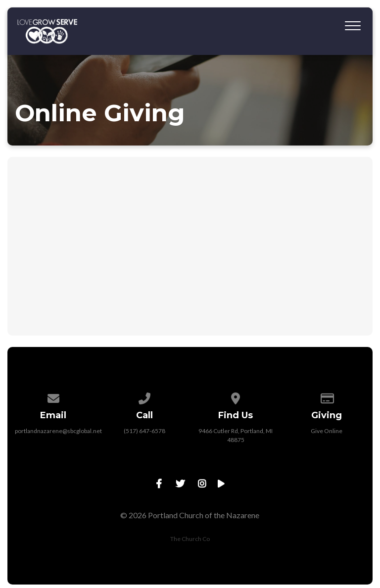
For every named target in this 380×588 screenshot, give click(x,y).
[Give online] (327, 397)
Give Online (327, 431)
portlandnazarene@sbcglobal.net (58, 431)
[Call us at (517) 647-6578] (144, 397)
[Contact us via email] (53, 397)
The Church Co (190, 539)
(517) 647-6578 (144, 431)
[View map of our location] (236, 397)
